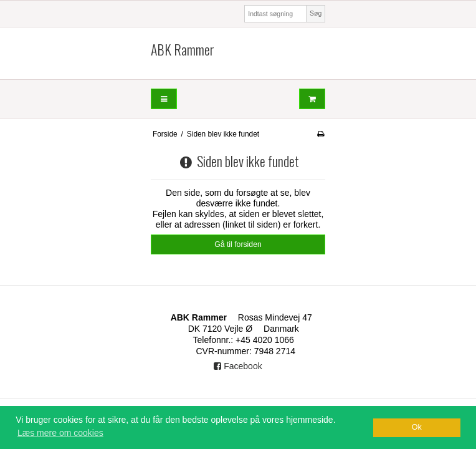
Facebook (238, 366)
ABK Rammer (183, 50)
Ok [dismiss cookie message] (417, 427)
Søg (316, 13)
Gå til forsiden (238, 244)
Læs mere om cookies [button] (60, 433)
